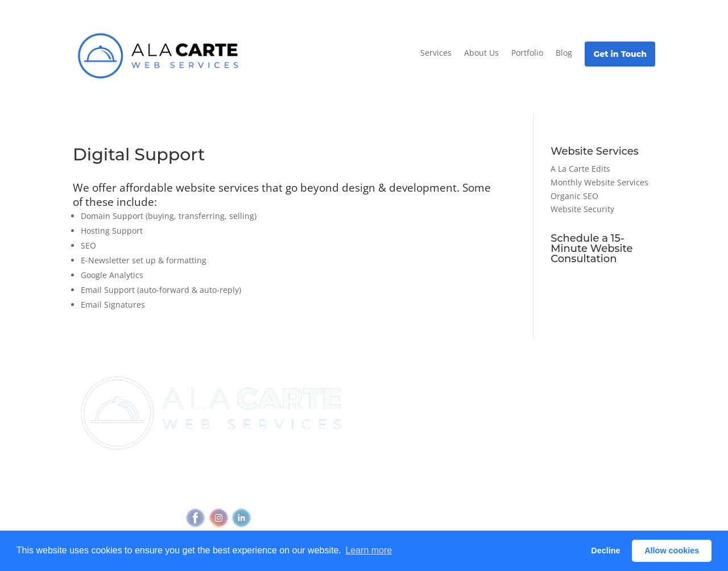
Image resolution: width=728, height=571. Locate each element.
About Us (481, 53)
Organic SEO (574, 196)
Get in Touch (620, 54)
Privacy (224, 493)
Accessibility (270, 493)
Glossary (575, 448)
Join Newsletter (396, 391)
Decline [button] (605, 551)
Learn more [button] (369, 550)
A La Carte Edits (580, 169)
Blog (564, 53)
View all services (494, 391)
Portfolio (527, 53)
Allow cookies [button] (672, 551)
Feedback (322, 493)
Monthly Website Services (599, 182)
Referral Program (398, 423)
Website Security (582, 209)
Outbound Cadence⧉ (504, 413)
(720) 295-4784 (263, 471)
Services (436, 53)
